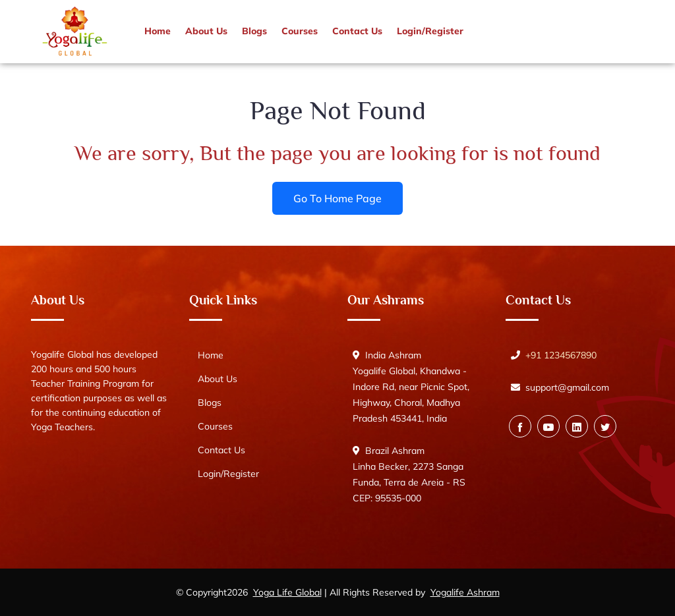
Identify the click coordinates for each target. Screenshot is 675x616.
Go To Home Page (337, 198)
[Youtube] (548, 426)
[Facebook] (520, 426)
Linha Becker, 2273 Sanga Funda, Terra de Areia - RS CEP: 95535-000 (409, 482)
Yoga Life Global (287, 592)
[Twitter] (605, 426)
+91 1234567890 (561, 355)
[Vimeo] (577, 426)
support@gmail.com (567, 387)
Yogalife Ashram (465, 592)
